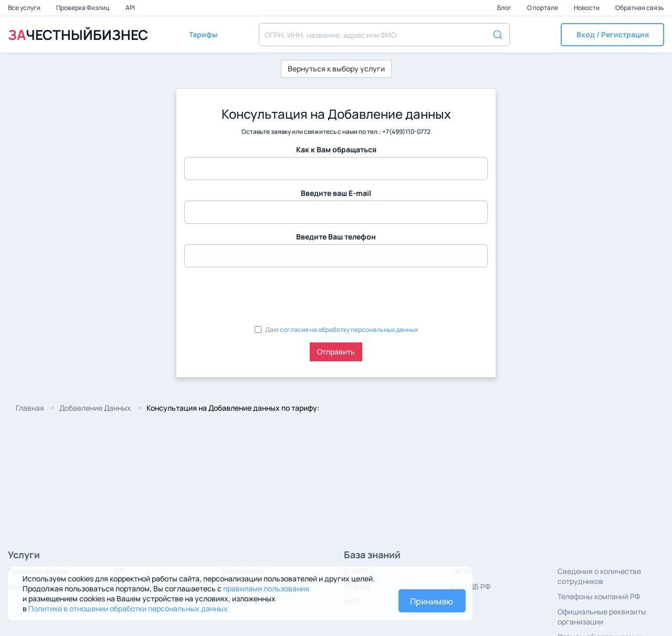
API (130, 8)
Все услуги (25, 8)
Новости (587, 8)
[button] (612, 35)
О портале (543, 8)
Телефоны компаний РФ (599, 596)
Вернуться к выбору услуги (336, 69)
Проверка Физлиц (83, 8)
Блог (505, 8)
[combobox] (384, 35)
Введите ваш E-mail (336, 193)
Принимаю (432, 601)
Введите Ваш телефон (336, 237)
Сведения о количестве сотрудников (599, 576)
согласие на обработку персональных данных (349, 330)
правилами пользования (266, 588)
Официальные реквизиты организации (602, 617)
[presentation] (264, 296)
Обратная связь (640, 8)
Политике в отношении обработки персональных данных (128, 608)
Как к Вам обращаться (336, 149)
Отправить (336, 352)
